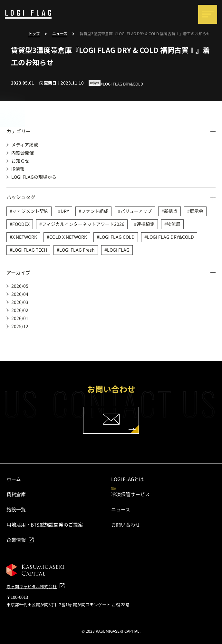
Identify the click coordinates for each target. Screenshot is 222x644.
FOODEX (21, 224)
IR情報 (18, 169)
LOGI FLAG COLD (117, 237)
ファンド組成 (95, 211)
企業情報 (16, 540)
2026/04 (20, 294)
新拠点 (171, 211)
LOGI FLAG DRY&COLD (170, 237)
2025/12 (20, 326)
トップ (34, 34)
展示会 (197, 211)
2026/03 (20, 302)
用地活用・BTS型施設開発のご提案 (45, 524)
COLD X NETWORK (68, 237)
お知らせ (20, 161)
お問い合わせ (126, 524)
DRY (65, 211)
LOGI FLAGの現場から (34, 177)
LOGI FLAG (118, 250)
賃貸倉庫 (16, 494)
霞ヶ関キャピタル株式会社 (32, 586)
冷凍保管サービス (130, 494)
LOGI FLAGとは (127, 479)
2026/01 (20, 318)
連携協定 (146, 224)
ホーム (14, 479)
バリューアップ (136, 211)
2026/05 (20, 286)
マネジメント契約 (30, 211)
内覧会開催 (23, 153)
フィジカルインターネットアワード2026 (83, 224)
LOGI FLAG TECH (30, 250)
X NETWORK (25, 237)
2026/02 (20, 310)
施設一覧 (16, 509)
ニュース (60, 34)
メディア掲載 (25, 145)
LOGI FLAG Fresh (77, 250)
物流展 (174, 224)
